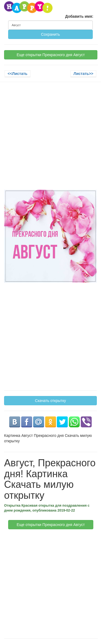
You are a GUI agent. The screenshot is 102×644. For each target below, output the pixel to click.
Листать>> (83, 74)
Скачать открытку (51, 401)
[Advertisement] (51, 139)
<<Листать (18, 74)
